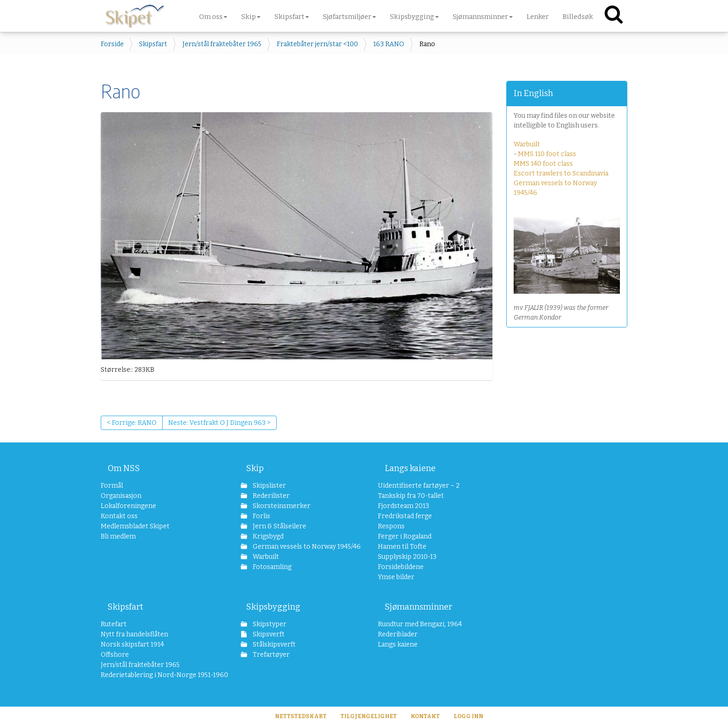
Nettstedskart (301, 716)
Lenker (538, 17)
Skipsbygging (273, 607)
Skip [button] (251, 17)
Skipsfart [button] (292, 17)
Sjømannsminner (419, 607)
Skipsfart (153, 44)
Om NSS (124, 468)
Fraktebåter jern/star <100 (317, 44)
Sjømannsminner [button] (483, 17)
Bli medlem (118, 536)
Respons (391, 526)
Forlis (261, 516)
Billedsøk (578, 17)
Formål (112, 486)
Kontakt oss (119, 516)
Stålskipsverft (273, 644)
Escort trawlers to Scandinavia (561, 173)
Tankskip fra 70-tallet (411, 496)
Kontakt (425, 716)
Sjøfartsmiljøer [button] (349, 17)
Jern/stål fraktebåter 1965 (222, 44)
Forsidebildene (401, 567)
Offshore (115, 655)
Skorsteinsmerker (281, 506)
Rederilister (270, 496)
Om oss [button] (213, 17)
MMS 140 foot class (543, 164)
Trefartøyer (270, 655)
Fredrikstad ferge (405, 516)
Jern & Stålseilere (279, 526)
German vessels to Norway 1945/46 (301, 547)
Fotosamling (271, 567)
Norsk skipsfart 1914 (132, 644)
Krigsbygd (267, 536)
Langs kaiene (410, 468)
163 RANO (389, 44)
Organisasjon (121, 496)
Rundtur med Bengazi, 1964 (420, 624)
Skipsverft (268, 634)
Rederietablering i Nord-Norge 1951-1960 (157, 675)
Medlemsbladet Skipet (135, 526)
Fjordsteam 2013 (403, 506)
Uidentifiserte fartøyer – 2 (419, 486)
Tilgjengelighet (369, 716)
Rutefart (114, 624)
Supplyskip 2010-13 (407, 557)
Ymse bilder (396, 577)
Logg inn (468, 716)
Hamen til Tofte (402, 547)
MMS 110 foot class (547, 154)
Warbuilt (527, 144)
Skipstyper (269, 624)
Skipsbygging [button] (414, 17)
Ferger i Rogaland (405, 536)
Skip (255, 468)
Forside (112, 44)
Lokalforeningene (128, 506)
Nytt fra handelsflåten (134, 634)
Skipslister (269, 486)
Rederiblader (398, 634)
